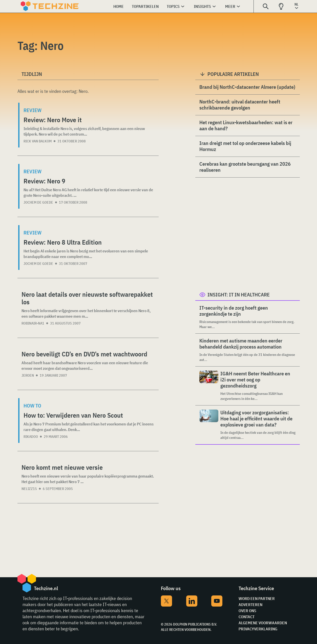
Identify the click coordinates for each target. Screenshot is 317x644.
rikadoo (31, 437)
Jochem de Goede (38, 202)
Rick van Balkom (38, 141)
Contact (247, 617)
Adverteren (250, 605)
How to (32, 406)
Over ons (247, 611)
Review (33, 110)
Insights (202, 6)
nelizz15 (29, 489)
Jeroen (28, 375)
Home (119, 6)
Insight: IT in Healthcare (239, 295)
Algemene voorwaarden (263, 623)
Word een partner (257, 598)
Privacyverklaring (258, 629)
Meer (230, 6)
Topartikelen (145, 6)
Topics (173, 6)
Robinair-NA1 (33, 323)
